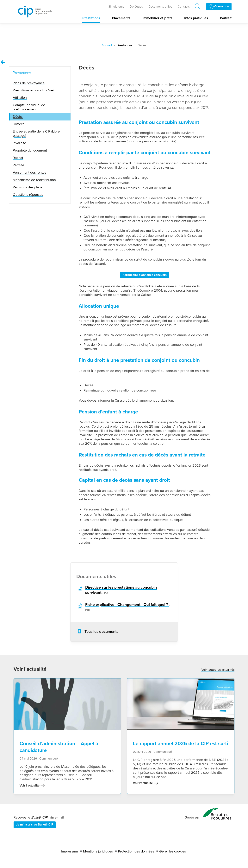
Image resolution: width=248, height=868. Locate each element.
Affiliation (20, 98)
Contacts (184, 7)
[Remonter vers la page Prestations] (3, 62)
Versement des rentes (29, 172)
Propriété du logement (30, 150)
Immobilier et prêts (157, 18)
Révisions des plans (28, 187)
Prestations (91, 18)
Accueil (107, 45)
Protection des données (136, 851)
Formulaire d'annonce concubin (145, 275)
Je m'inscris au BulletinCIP (35, 825)
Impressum (70, 851)
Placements (121, 18)
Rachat (18, 158)
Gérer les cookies (173, 851)
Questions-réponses (28, 195)
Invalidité (19, 143)
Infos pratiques (196, 18)
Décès (18, 117)
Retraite (19, 165)
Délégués (136, 7)
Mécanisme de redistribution (34, 180)
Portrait (226, 18)
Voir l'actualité (32, 786)
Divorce (19, 124)
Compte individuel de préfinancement (29, 107)
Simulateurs (116, 7)
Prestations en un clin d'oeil (34, 90)
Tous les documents (101, 632)
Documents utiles (160, 7)
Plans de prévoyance (29, 83)
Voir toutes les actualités (218, 670)
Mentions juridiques (98, 851)
